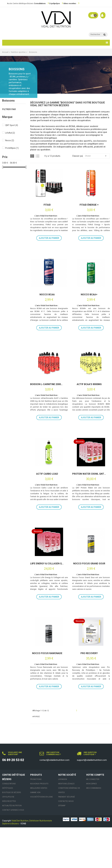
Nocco (10, 140)
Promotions (36, 820)
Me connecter (93, 820)
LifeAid (10, 133)
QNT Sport (12, 125)
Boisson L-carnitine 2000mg (47, 398)
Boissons (8, 101)
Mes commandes (94, 829)
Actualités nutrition (12, 846)
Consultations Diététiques (9, 826)
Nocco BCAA (47, 301)
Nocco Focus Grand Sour (89, 591)
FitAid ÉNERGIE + (89, 205)
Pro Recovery (89, 687)
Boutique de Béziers (12, 833)
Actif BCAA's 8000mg (89, 398)
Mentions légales (66, 824)
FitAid (47, 205)
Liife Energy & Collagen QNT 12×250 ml (47, 591)
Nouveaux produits (39, 824)
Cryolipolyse (54, 4)
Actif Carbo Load (47, 494)
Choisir (96, 156)
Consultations (40, 4)
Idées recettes (70, 4)
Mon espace (92, 824)
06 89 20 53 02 (13, 801)
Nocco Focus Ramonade (47, 687)
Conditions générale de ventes (69, 831)
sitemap (62, 846)
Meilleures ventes (39, 829)
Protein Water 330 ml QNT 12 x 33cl (89, 494)
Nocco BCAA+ (89, 301)
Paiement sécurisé (66, 837)
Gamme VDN (35, 833)
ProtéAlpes (12, 148)
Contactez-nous (66, 842)
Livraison (63, 820)
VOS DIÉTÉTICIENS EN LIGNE (41, 837)
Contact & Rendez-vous (13, 851)
